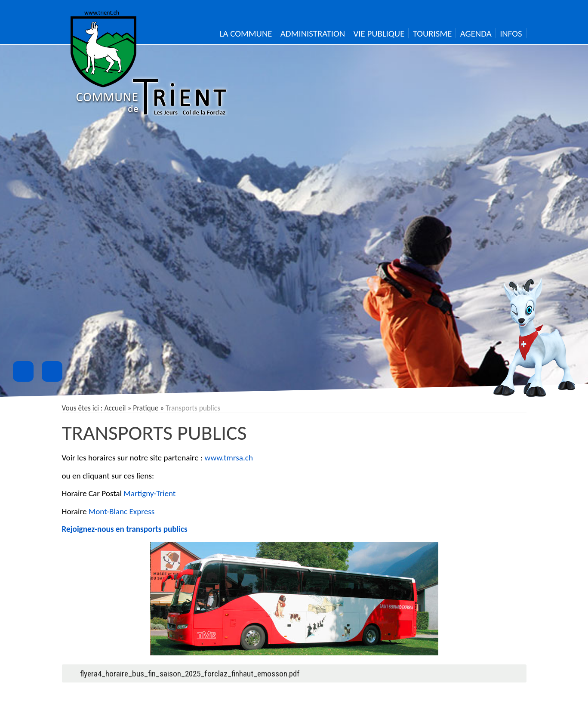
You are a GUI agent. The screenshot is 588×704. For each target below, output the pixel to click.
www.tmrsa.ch (229, 458)
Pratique (146, 408)
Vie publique (379, 34)
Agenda (476, 34)
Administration (313, 34)
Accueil (115, 408)
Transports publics (154, 433)
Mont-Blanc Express (122, 511)
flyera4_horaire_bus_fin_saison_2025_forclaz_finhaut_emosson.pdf (190, 674)
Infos (511, 34)
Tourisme (433, 34)
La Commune (246, 34)
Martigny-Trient (149, 493)
